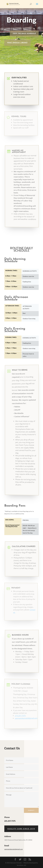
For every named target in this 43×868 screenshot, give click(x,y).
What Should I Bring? (17, 43)
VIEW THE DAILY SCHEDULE (24, 33)
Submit (31, 810)
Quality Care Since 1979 (21, 829)
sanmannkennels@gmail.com (14, 849)
